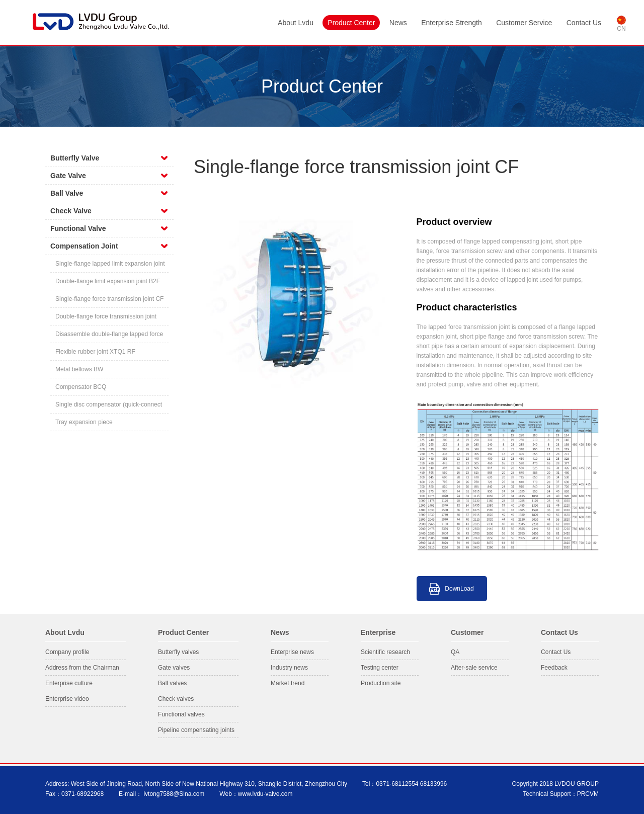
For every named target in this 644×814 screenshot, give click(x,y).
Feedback (554, 668)
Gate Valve (68, 176)
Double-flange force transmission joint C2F (106, 319)
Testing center (380, 668)
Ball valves (172, 683)
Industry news (289, 668)
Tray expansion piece (84, 422)
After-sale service (474, 668)
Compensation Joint (84, 246)
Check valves (176, 699)
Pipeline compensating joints (196, 730)
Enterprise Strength (452, 23)
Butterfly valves (178, 652)
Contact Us (584, 23)
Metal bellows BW (79, 369)
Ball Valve (67, 193)
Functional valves (181, 714)
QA (455, 652)
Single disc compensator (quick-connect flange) (109, 407)
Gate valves (174, 668)
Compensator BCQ (81, 387)
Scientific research (385, 652)
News (398, 23)
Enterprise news (292, 652)
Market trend (288, 683)
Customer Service (524, 23)
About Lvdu (296, 23)
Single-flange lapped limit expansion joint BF (110, 266)
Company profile (67, 652)
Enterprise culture (69, 683)
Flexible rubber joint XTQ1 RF (95, 352)
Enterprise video (67, 699)
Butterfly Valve (75, 158)
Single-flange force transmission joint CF (109, 299)
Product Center (351, 23)
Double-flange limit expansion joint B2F (108, 281)
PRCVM (588, 794)
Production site (381, 683)
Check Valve (71, 211)
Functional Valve (78, 228)
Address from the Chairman (82, 668)
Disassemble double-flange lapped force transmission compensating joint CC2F (109, 337)
